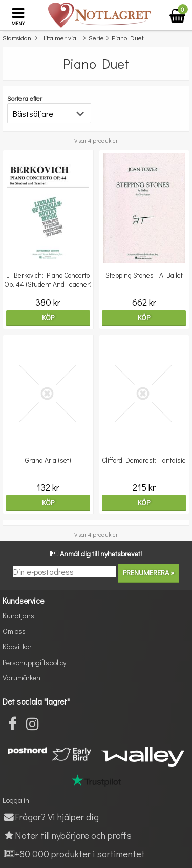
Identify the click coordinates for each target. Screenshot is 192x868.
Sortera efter (25, 98)
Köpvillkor (17, 646)
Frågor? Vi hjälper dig (51, 817)
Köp (48, 317)
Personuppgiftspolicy (34, 662)
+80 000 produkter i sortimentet (74, 853)
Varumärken (22, 678)
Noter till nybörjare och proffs (67, 835)
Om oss (14, 631)
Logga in (16, 800)
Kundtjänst (19, 616)
